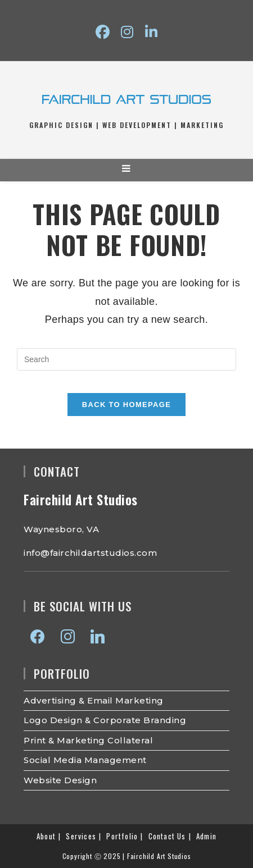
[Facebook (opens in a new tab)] (103, 32)
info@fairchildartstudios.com (90, 553)
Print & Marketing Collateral (88, 740)
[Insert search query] (126, 359)
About (46, 836)
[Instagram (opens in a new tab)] (127, 32)
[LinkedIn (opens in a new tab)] (151, 32)
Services (81, 836)
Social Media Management (85, 760)
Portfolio (122, 836)
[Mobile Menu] (127, 170)
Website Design (60, 780)
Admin (206, 836)
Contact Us (167, 836)
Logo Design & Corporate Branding (105, 720)
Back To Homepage (126, 405)
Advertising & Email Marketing (94, 700)
